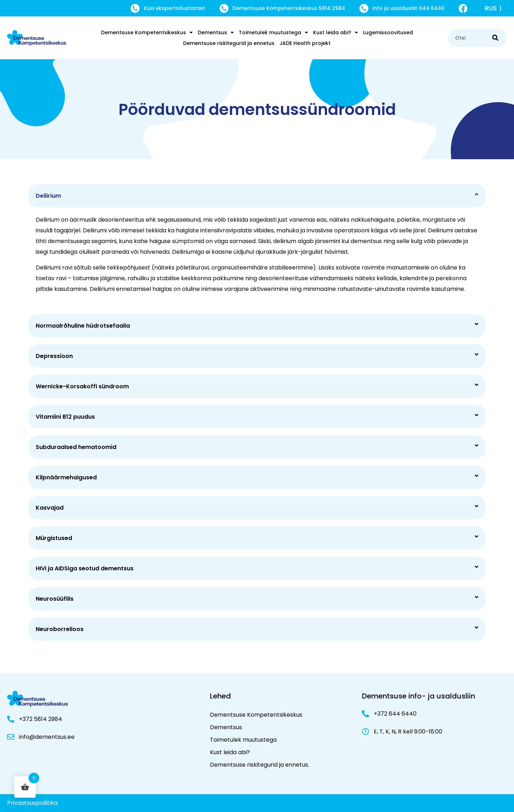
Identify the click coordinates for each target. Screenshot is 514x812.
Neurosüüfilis (55, 599)
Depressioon (54, 356)
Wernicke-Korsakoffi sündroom (82, 386)
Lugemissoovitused (388, 32)
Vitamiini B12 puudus (65, 417)
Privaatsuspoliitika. (33, 803)
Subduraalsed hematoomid (76, 447)
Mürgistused (54, 538)
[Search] (495, 38)
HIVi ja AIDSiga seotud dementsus (85, 568)
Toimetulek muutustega (273, 32)
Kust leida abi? (336, 32)
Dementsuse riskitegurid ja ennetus (229, 43)
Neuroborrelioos (60, 629)
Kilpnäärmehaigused (66, 477)
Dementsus (216, 32)
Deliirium (48, 196)
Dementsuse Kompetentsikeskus (147, 32)
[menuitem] (494, 8)
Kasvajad (50, 508)
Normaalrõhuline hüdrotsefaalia (83, 326)
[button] (257, 196)
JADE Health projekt (305, 43)
